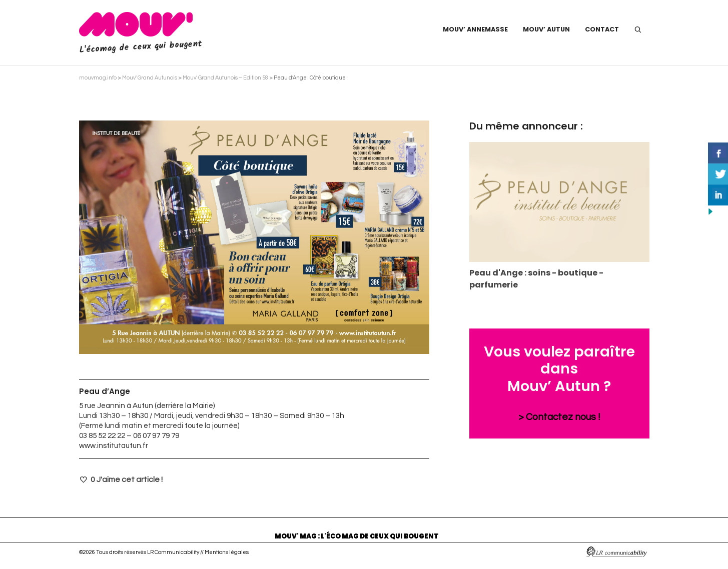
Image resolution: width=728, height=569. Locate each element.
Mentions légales (227, 552)
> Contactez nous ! (559, 417)
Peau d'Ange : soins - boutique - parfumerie (536, 279)
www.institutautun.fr (114, 446)
